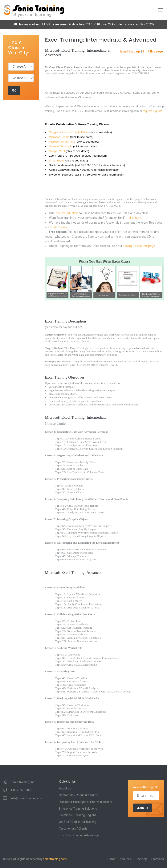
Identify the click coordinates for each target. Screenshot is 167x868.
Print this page (153, 51)
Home (111, 859)
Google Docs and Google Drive (68, 132)
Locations (157, 859)
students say (59, 227)
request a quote (153, 111)
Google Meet (57, 151)
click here (135, 218)
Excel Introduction (66, 213)
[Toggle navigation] (160, 10)
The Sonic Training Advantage (79, 835)
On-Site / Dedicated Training (78, 822)
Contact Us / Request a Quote (79, 795)
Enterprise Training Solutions (78, 809)
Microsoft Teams (59, 137)
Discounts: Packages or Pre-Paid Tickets (85, 802)
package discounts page (139, 246)
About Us (65, 788)
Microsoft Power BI (61, 146)
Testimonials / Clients (73, 829)
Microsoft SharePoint (62, 142)
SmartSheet (56, 161)
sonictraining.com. (55, 859)
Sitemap (141, 859)
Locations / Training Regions (78, 815)
